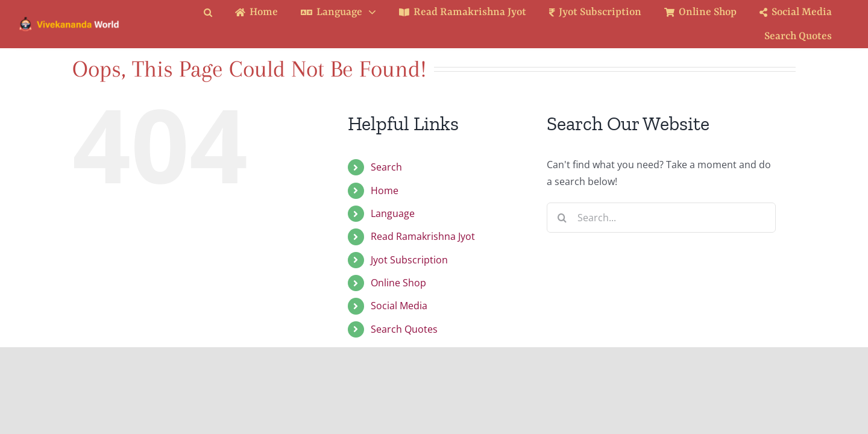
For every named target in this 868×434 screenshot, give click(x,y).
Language (393, 213)
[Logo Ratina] (69, 20)
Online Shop (398, 283)
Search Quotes (404, 329)
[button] (217, 12)
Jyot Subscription (409, 260)
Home (385, 190)
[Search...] (661, 218)
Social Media (399, 306)
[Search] (562, 218)
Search (386, 167)
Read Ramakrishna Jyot (423, 236)
